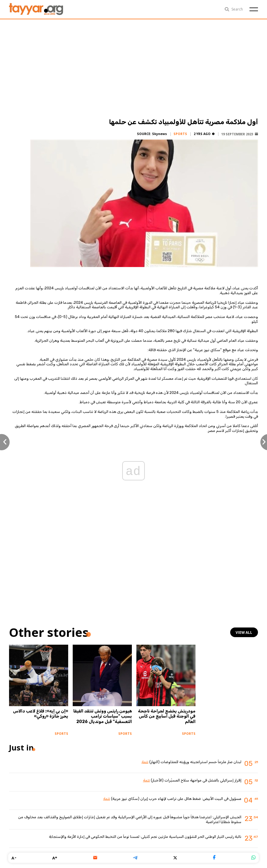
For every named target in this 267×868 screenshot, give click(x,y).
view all (245, 632)
